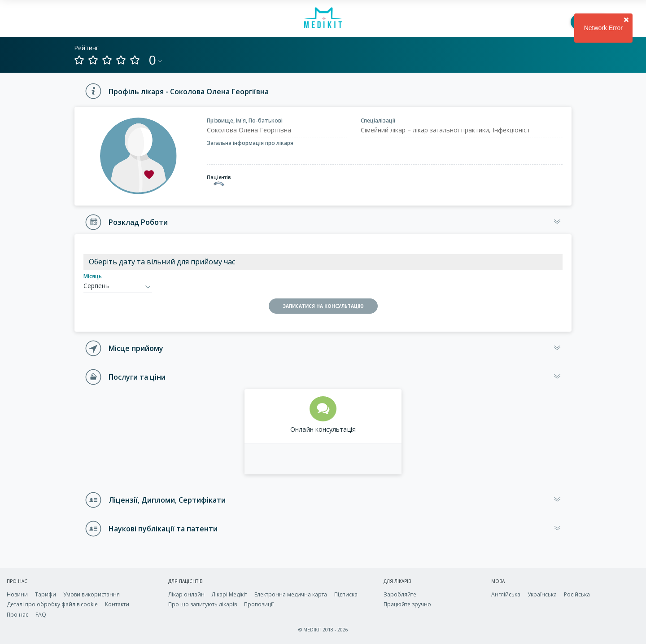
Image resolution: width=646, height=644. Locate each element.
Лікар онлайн (186, 594)
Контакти (117, 604)
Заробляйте (400, 594)
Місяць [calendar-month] (93, 276)
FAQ (41, 615)
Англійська (506, 594)
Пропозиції (259, 604)
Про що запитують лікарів (203, 604)
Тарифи (46, 594)
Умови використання (92, 594)
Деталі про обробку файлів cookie (52, 604)
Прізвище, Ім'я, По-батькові (245, 120)
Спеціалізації (378, 120)
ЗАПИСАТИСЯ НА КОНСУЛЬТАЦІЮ (323, 306)
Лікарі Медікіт (229, 594)
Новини (17, 594)
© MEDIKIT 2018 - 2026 (323, 630)
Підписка (346, 594)
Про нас (17, 615)
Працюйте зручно (407, 604)
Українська (542, 594)
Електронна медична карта (291, 594)
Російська (577, 594)
